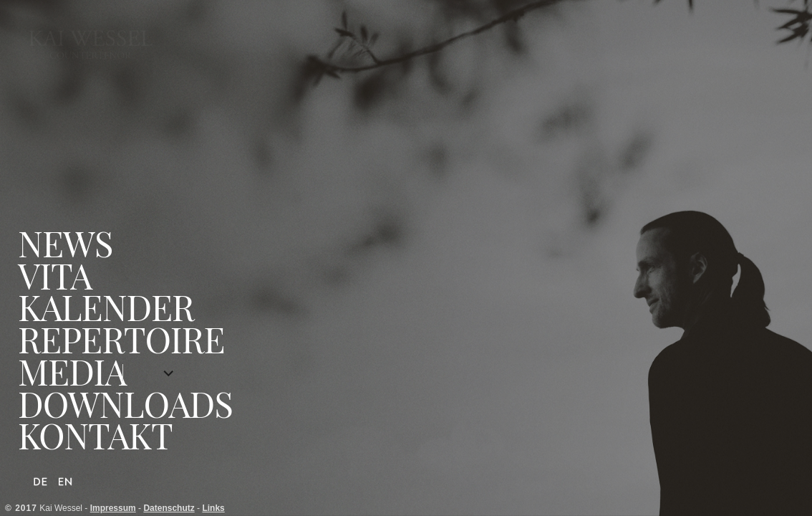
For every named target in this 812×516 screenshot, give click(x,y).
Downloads (125, 404)
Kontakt (95, 435)
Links (213, 508)
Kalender (106, 307)
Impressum (113, 508)
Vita (55, 276)
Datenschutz (169, 508)
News (65, 243)
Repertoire (121, 339)
